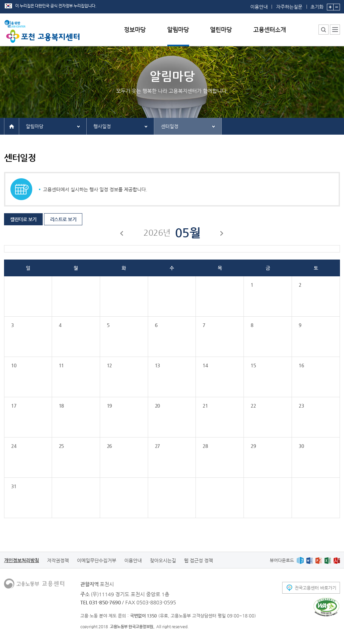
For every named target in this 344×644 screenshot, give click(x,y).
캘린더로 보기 (23, 219)
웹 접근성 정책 (199, 560)
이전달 (122, 234)
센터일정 (170, 126)
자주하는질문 (289, 7)
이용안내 (259, 7)
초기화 (317, 5)
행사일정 (102, 126)
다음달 (222, 234)
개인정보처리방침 (21, 560)
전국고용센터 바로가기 (315, 588)
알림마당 (35, 126)
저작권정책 (58, 560)
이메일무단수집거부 (97, 560)
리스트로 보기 (63, 219)
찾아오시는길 (163, 560)
